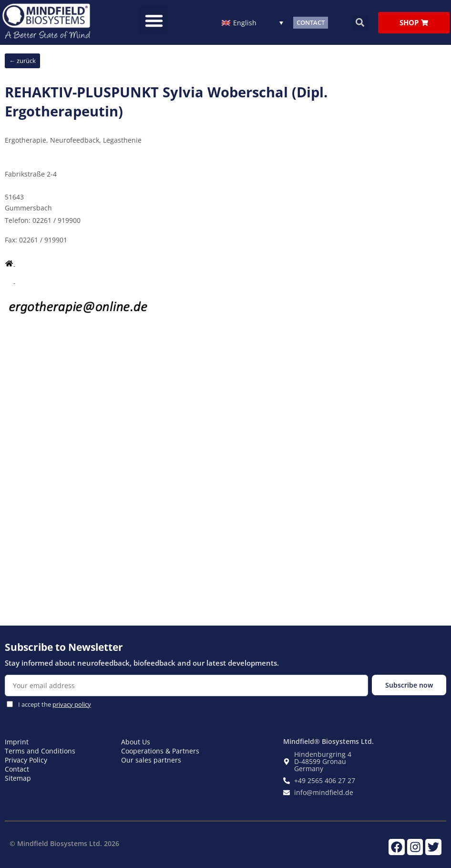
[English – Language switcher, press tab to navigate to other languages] (252, 22)
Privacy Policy (26, 760)
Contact (17, 769)
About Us (136, 742)
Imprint (17, 742)
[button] (154, 21)
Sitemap (18, 778)
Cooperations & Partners (160, 751)
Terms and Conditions (40, 751)
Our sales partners (151, 760)
